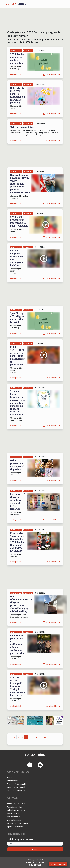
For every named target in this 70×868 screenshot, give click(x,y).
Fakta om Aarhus (14, 813)
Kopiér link (17, 75)
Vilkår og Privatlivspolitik (17, 784)
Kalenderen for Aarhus (16, 810)
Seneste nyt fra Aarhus (16, 804)
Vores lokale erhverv (15, 807)
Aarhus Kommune (14, 820)
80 (45, 737)
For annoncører (13, 781)
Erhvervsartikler (14, 817)
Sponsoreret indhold (15, 827)
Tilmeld (35, 849)
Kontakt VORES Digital (16, 787)
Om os (10, 777)
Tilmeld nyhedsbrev (58, 864)
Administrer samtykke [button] (16, 790)
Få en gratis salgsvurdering (18, 823)
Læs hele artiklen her (53, 75)
